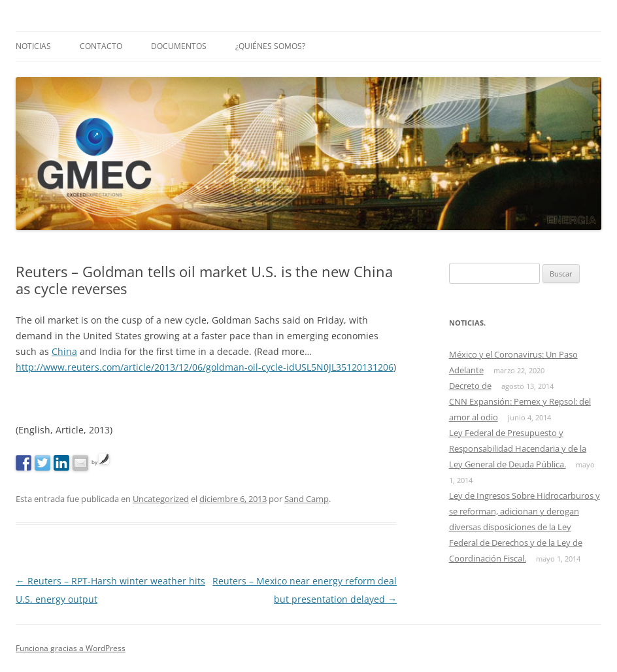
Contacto (101, 46)
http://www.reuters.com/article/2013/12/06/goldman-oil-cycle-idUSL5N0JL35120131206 (205, 367)
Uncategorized (161, 499)
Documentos (179, 46)
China (64, 351)
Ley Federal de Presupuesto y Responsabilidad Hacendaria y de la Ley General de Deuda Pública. (518, 448)
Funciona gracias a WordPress (71, 648)
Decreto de (470, 386)
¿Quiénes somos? (270, 46)
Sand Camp (307, 499)
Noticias (33, 46)
